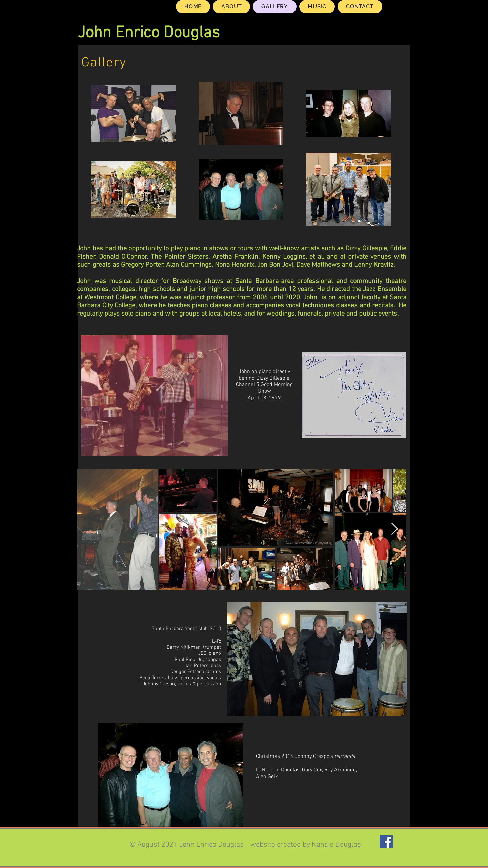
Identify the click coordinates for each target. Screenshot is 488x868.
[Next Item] (395, 529)
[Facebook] (386, 842)
